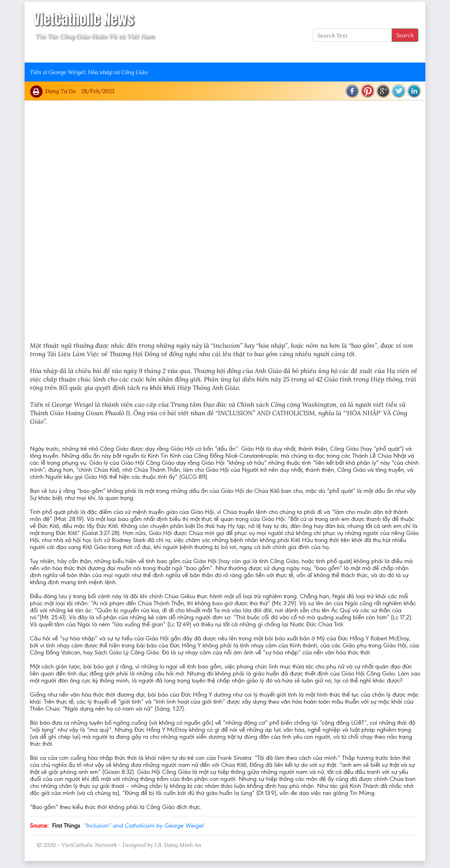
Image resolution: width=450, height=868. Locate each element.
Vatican (57, 53)
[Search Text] (352, 35)
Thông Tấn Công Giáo (162, 53)
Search (405, 35)
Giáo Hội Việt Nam (101, 53)
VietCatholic (216, 53)
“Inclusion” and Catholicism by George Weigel (144, 825)
